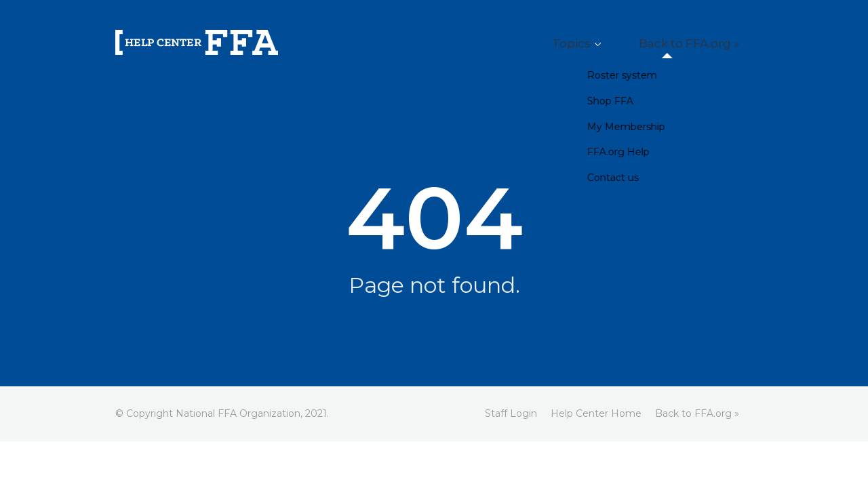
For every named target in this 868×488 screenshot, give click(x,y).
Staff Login (511, 413)
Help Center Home (596, 413)
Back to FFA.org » (702, 44)
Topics (608, 44)
